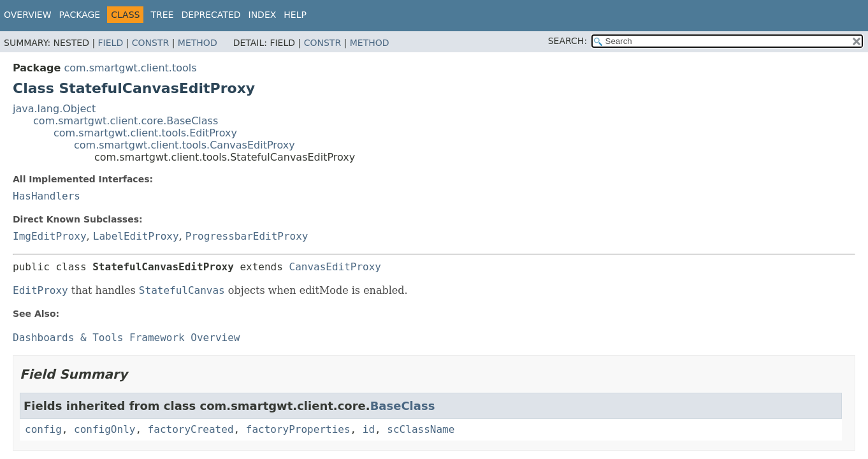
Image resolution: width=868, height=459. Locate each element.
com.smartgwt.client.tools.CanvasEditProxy (184, 145)
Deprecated (211, 15)
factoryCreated (191, 429)
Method (198, 43)
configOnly (105, 429)
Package (80, 15)
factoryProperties (298, 429)
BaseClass (403, 406)
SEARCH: (568, 41)
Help (295, 15)
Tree (162, 15)
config (43, 429)
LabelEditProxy (136, 236)
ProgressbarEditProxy (247, 236)
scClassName (421, 429)
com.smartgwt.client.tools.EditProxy (145, 133)
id (369, 429)
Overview (28, 15)
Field (111, 43)
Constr (150, 43)
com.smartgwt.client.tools (130, 68)
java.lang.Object (54, 109)
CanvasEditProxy (336, 267)
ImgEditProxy (50, 236)
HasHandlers (47, 196)
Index (263, 15)
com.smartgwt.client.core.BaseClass (126, 121)
